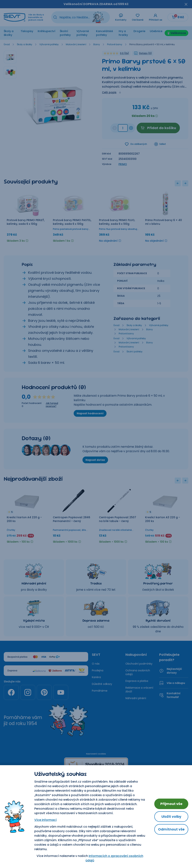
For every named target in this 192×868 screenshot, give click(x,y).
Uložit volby (171, 816)
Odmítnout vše (171, 829)
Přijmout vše (171, 804)
